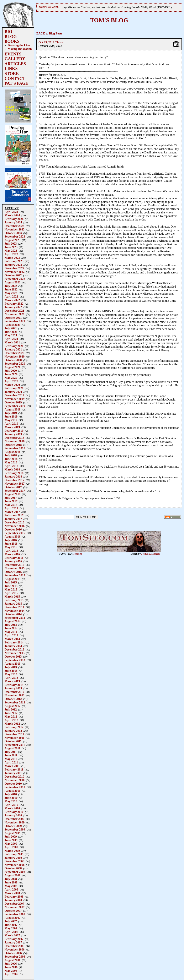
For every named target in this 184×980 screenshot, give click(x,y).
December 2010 (14, 777)
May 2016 (11, 547)
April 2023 (11, 254)
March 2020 (12, 385)
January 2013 (13, 688)
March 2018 (12, 469)
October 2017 (13, 487)
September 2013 (15, 660)
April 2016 (11, 551)
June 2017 (11, 501)
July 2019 (11, 413)
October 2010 (13, 784)
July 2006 (11, 964)
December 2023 (14, 226)
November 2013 (15, 653)
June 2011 (11, 755)
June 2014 (11, 628)
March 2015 (12, 597)
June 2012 (11, 713)
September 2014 (15, 618)
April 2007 (11, 932)
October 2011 (13, 741)
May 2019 (11, 420)
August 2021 (12, 325)
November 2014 (15, 611)
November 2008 (15, 865)
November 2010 (15, 780)
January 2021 (13, 349)
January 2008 (13, 900)
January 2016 (13, 561)
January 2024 (13, 222)
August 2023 (12, 240)
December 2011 (14, 734)
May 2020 (11, 378)
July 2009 (11, 837)
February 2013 (14, 685)
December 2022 (14, 268)
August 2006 (12, 960)
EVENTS (13, 54)
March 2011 (12, 766)
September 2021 (15, 321)
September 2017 (15, 491)
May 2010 (11, 801)
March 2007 (12, 935)
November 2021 (15, 314)
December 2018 (14, 438)
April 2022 (11, 296)
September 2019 (15, 406)
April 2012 (11, 720)
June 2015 (11, 586)
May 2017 (11, 505)
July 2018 (11, 455)
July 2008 (11, 879)
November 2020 (15, 356)
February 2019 (14, 431)
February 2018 (14, 473)
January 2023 (13, 265)
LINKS (11, 69)
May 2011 (11, 759)
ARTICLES (15, 64)
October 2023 (13, 233)
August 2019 (12, 409)
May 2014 (11, 632)
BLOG (11, 37)
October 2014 (13, 614)
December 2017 (14, 480)
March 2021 (12, 342)
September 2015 (15, 575)
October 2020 (13, 360)
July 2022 (11, 286)
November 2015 (15, 568)
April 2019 (11, 424)
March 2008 (12, 893)
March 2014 (12, 639)
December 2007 (14, 904)
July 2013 (11, 667)
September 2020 (15, 364)
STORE (12, 73)
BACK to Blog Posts (49, 33)
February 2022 (14, 304)
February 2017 (14, 515)
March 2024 (12, 215)
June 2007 (11, 925)
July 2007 (11, 921)
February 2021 (14, 346)
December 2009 (14, 819)
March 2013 (12, 681)
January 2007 (13, 942)
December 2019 (14, 395)
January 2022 (13, 307)
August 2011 (12, 748)
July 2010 (11, 794)
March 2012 (12, 724)
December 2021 (14, 311)
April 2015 (11, 593)
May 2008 (11, 886)
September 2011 (15, 745)
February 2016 (14, 558)
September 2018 (15, 448)
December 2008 (14, 861)
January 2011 (13, 773)
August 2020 (12, 367)
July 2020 (11, 371)
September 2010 (15, 787)
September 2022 (15, 279)
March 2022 (12, 300)
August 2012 (12, 706)
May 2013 (11, 674)
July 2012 (11, 709)
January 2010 (13, 815)
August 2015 (12, 579)
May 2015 (11, 589)
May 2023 (11, 251)
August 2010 (12, 791)
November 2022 (15, 272)
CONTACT (15, 78)
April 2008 (11, 889)
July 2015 (11, 582)
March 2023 (12, 258)
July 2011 (11, 752)
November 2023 (15, 229)
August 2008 (12, 875)
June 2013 (11, 671)
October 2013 (13, 657)
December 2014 (14, 607)
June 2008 (11, 882)
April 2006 (11, 974)
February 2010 (14, 812)
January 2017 (13, 519)
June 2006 (11, 967)
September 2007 (15, 914)
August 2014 (12, 621)
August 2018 (12, 452)
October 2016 (13, 529)
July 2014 (11, 625)
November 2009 (15, 822)
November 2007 (15, 907)
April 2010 (11, 805)
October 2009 (13, 826)
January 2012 (13, 731)
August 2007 (12, 918)
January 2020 (13, 392)
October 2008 (13, 868)
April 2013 (11, 678)
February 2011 (14, 769)
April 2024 (11, 212)
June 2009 (11, 840)
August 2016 (12, 537)
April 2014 (11, 635)
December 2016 (14, 522)
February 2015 (14, 600)
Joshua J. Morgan (150, 554)
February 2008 (14, 897)
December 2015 (14, 565)
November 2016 (15, 526)
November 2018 (15, 441)
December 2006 (14, 946)
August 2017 (12, 494)
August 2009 (12, 833)
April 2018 (11, 466)
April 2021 (11, 339)
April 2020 (11, 381)
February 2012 (14, 727)
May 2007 (11, 928)
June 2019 (11, 416)
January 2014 (13, 646)
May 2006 (11, 971)
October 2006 (13, 953)
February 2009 (14, 854)
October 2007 (13, 911)
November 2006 (15, 949)
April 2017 (11, 508)
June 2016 (11, 544)
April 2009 (11, 847)
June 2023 (11, 247)
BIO (8, 32)
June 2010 (11, 798)
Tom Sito (78, 554)
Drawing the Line (19, 45)
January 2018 (13, 477)
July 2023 (11, 244)
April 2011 (11, 762)
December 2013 (14, 649)
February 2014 (14, 642)
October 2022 (13, 275)
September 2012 (15, 702)
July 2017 (11, 498)
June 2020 (11, 374)
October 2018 (13, 445)
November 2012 (15, 695)
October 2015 (13, 572)
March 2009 (12, 851)
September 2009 (15, 829)
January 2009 (13, 858)
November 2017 (15, 484)
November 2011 (14, 738)
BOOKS (12, 41)
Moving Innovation (20, 49)
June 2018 (11, 459)
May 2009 (11, 844)
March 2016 (12, 554)
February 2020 (14, 388)
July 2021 (11, 328)
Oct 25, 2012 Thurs (51, 42)
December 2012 (14, 692)
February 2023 (14, 261)
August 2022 (12, 282)
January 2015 (13, 604)
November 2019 (15, 399)
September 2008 (15, 872)
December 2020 (14, 353)
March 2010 (12, 808)
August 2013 (12, 664)
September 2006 (15, 957)
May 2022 (11, 293)
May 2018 (11, 462)
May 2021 (11, 335)
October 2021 (13, 318)
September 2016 (15, 533)
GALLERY (15, 59)
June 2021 (11, 332)
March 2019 (12, 427)
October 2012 (13, 699)
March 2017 (12, 512)
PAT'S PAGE (16, 83)
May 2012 (11, 717)
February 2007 (14, 939)
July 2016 (11, 540)
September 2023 (15, 236)
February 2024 (14, 219)
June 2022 (11, 289)
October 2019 (13, 402)
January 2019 (13, 434)
